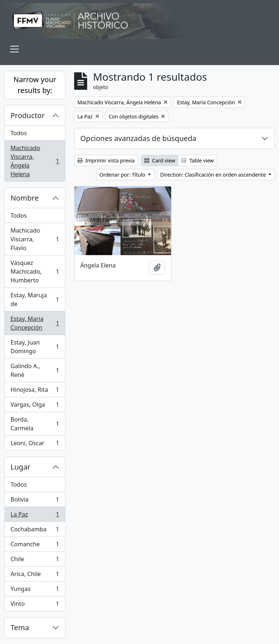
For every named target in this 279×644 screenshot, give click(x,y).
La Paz (35, 516)
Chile (35, 561)
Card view (160, 160)
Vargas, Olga (35, 406)
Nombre (25, 198)
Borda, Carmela (35, 424)
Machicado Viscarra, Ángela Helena (35, 161)
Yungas (35, 590)
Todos (19, 133)
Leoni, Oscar (35, 444)
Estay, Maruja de (35, 299)
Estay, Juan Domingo (35, 347)
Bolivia (35, 501)
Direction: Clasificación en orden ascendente (214, 175)
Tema (20, 627)
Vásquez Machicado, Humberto (35, 271)
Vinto (35, 605)
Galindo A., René (35, 370)
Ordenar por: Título (123, 175)
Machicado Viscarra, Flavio (35, 239)
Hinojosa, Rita (35, 391)
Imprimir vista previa (106, 160)
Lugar (21, 467)
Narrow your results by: (35, 85)
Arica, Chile (35, 575)
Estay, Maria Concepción (35, 323)
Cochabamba (35, 531)
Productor (28, 115)
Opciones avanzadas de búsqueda (138, 138)
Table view (197, 160)
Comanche (35, 546)
